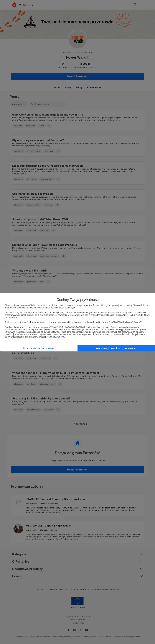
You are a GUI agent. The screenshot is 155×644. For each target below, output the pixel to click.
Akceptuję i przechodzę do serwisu (116, 348)
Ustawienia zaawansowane (39, 348)
